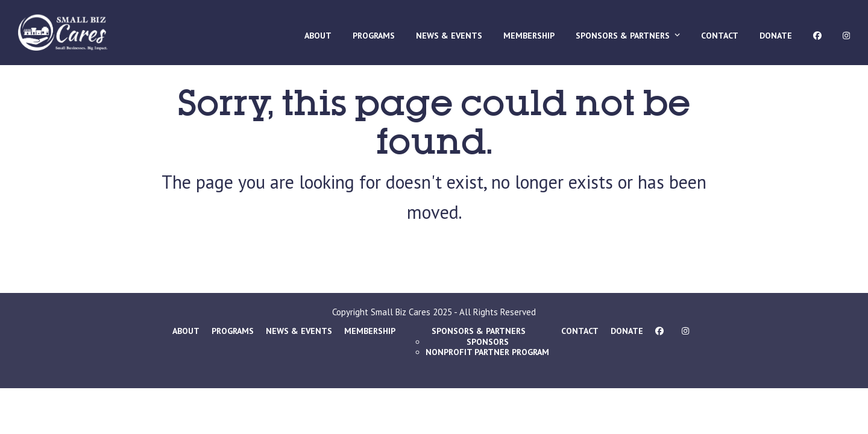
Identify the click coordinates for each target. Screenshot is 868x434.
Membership (370, 331)
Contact (580, 331)
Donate (627, 331)
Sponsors (488, 342)
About (186, 331)
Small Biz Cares (401, 312)
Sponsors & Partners (479, 331)
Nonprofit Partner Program (487, 352)
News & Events (299, 331)
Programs (233, 331)
